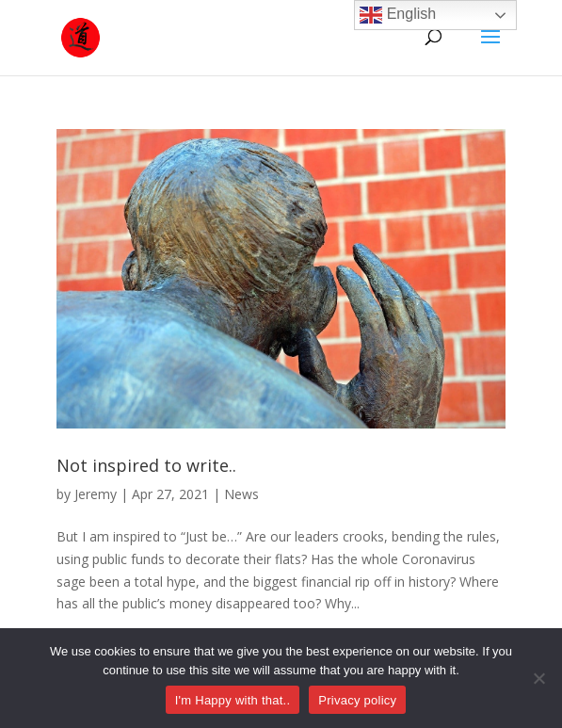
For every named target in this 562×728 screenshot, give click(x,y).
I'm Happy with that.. (233, 700)
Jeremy (96, 494)
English (398, 15)
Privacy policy (357, 700)
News (241, 494)
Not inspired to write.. (146, 465)
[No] (538, 678)
